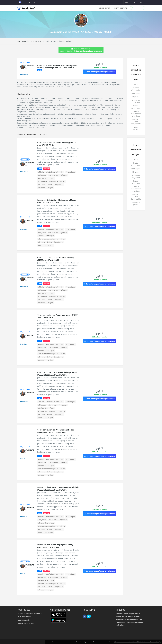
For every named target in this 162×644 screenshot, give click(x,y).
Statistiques (136, 93)
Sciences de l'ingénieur (136, 101)
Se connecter (105, 8)
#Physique (42, 175)
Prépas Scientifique (136, 107)
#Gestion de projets (46, 188)
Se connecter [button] (138, 2)
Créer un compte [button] (120, 8)
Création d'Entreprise (136, 89)
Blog (127, 2)
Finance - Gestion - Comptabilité (136, 122)
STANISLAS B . (38, 41)
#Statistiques (71, 172)
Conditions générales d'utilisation (30, 613)
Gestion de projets (136, 128)
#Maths (41, 172)
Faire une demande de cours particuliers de (81, 50)
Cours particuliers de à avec (57, 67)
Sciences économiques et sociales (136, 114)
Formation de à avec (57, 201)
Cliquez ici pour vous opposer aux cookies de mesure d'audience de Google (137, 642)
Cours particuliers (24, 41)
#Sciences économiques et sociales (51, 181)
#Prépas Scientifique (46, 178)
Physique (136, 97)
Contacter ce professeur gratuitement (100, 72)
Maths (136, 84)
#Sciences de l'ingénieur (58, 175)
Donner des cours (137, 8)
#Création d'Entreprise (55, 172)
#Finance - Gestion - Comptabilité (51, 185)
